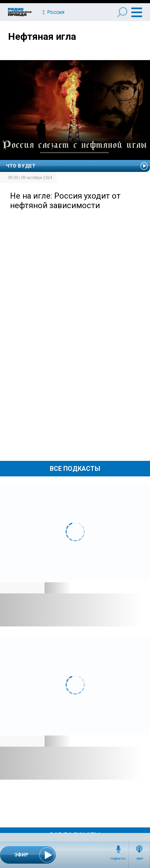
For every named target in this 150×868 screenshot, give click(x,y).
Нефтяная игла (42, 37)
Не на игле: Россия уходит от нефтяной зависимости (65, 201)
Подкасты (118, 859)
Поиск (122, 12)
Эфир (139, 859)
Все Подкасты (75, 469)
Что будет (21, 166)
